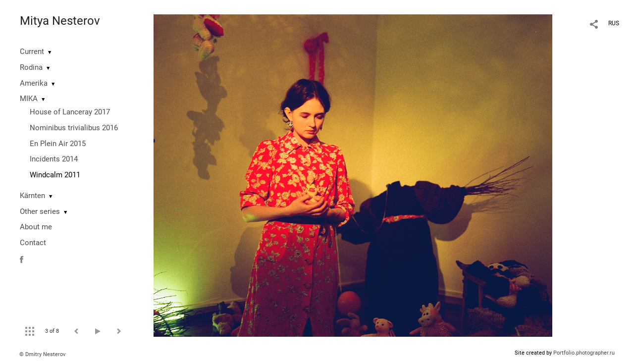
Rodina (31, 67)
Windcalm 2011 (55, 175)
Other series (40, 211)
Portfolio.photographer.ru (584, 353)
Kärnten (32, 196)
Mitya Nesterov (60, 21)
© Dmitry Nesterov (42, 354)
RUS (614, 23)
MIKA (29, 99)
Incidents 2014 (54, 159)
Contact (33, 243)
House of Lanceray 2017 (70, 112)
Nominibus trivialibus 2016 (74, 128)
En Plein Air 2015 (58, 144)
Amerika (34, 83)
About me (36, 227)
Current (32, 52)
